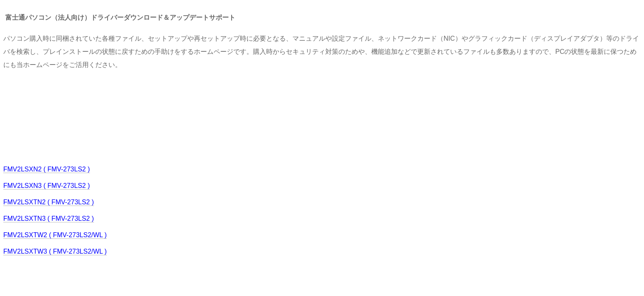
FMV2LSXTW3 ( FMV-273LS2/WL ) (55, 251)
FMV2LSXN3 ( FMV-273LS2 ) (47, 186)
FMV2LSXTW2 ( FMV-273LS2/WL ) (55, 235)
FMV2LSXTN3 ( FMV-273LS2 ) (49, 219)
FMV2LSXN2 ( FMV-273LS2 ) (47, 169)
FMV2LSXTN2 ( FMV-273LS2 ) (49, 202)
